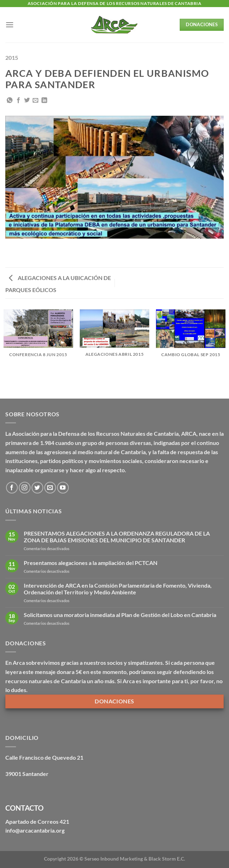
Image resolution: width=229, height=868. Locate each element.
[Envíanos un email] (50, 488)
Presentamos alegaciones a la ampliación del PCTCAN (91, 563)
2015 (12, 58)
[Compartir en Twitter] (27, 101)
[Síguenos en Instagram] (25, 488)
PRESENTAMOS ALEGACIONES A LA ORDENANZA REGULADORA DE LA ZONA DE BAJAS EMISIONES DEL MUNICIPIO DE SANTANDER (117, 537)
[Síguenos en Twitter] (37, 488)
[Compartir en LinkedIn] (44, 101)
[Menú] (10, 25)
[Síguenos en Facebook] (12, 488)
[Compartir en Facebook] (18, 101)
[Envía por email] (35, 101)
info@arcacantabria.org (35, 830)
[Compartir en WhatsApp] (10, 101)
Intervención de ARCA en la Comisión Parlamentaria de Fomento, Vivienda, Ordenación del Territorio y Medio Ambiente (118, 589)
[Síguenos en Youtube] (63, 488)
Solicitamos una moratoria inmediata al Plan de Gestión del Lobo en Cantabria (120, 615)
